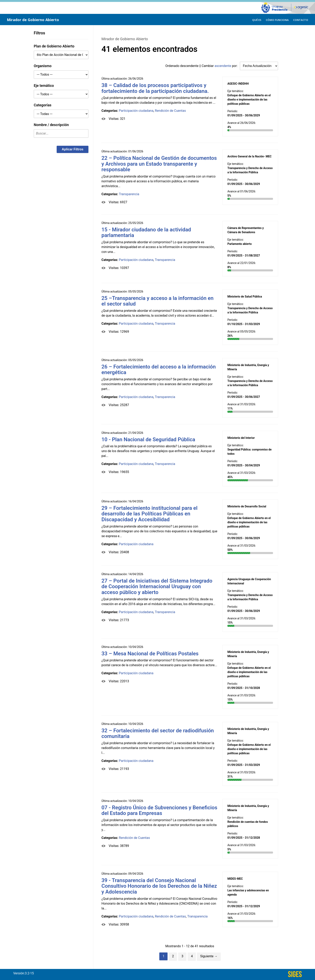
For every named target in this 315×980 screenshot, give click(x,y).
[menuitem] (257, 19)
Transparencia (129, 194)
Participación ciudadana (136, 111)
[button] (73, 149)
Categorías (43, 105)
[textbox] (61, 133)
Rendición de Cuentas (170, 111)
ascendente (223, 66)
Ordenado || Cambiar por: (202, 66)
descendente (189, 66)
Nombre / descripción (51, 125)
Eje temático (44, 86)
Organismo (43, 66)
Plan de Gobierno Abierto (54, 46)
